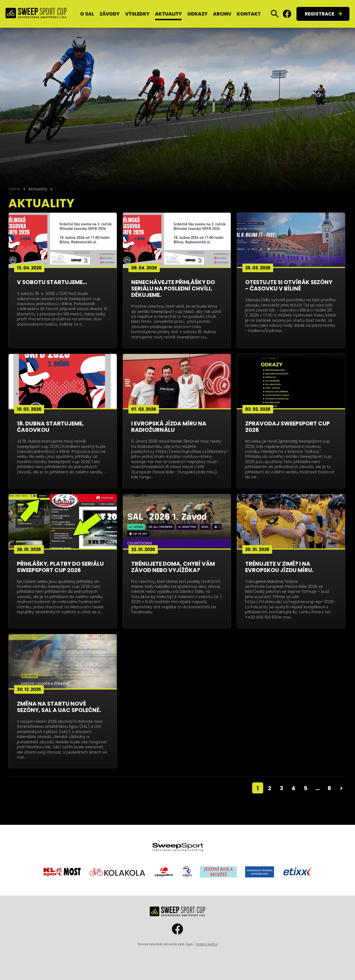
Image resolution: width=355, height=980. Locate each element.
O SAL (87, 14)
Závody (110, 14)
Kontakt (249, 14)
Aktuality (168, 14)
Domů (15, 189)
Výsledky (137, 14)
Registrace (319, 14)
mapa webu (207, 944)
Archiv (222, 14)
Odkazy (197, 14)
